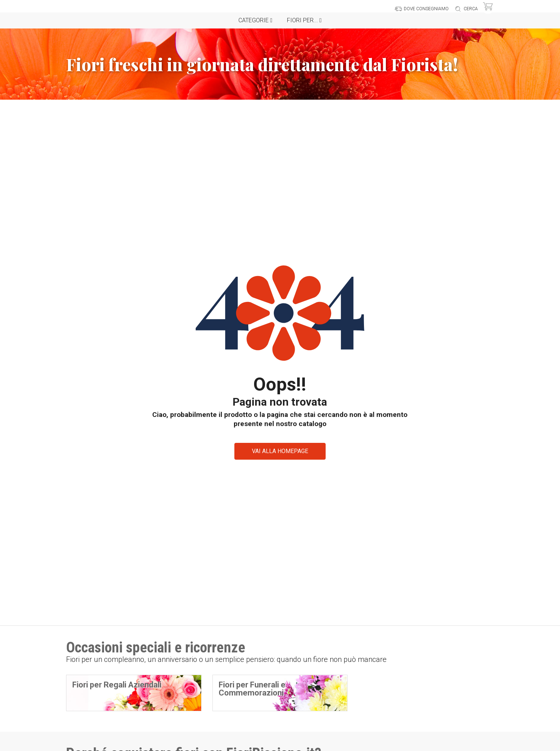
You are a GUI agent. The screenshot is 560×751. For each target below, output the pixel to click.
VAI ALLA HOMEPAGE (280, 451)
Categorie (255, 20)
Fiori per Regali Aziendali (117, 685)
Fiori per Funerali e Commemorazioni (252, 689)
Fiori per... (304, 20)
